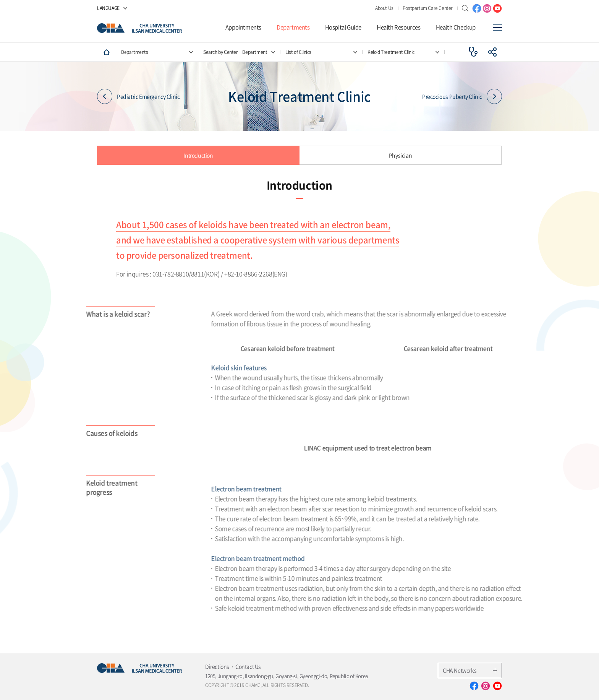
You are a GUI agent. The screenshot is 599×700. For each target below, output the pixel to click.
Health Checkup (456, 27)
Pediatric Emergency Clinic (138, 97)
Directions (217, 666)
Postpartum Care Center (428, 8)
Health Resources (399, 27)
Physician (400, 155)
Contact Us (248, 666)
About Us (384, 8)
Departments (293, 27)
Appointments (243, 27)
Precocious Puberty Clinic (462, 97)
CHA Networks (470, 670)
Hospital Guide (343, 27)
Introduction (198, 155)
